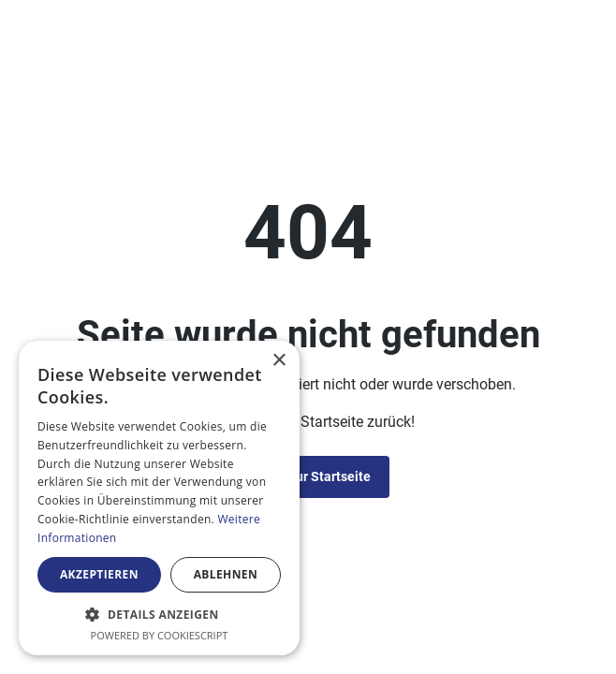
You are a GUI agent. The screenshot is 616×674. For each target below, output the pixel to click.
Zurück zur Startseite (308, 476)
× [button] (279, 361)
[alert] (159, 498)
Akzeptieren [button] (99, 574)
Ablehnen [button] (226, 574)
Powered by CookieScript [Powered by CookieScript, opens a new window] (160, 635)
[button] (159, 614)
